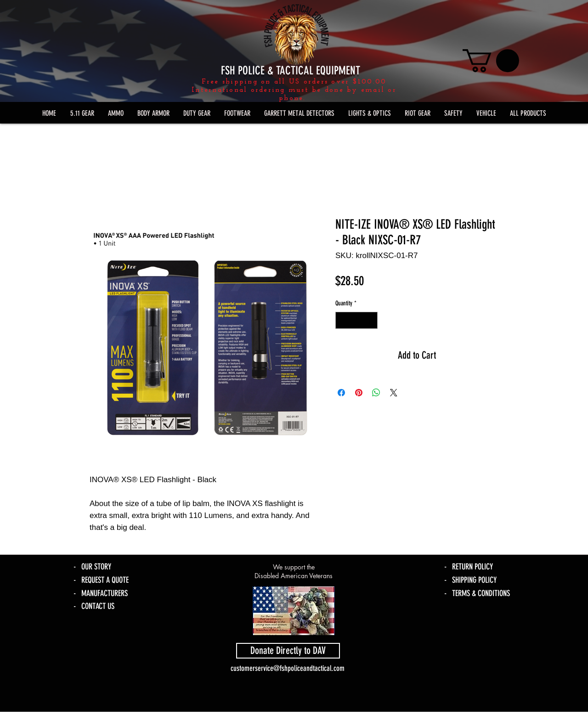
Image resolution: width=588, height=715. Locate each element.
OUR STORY (96, 567)
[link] (491, 61)
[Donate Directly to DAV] (288, 651)
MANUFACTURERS (105, 593)
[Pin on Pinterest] (359, 393)
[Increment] (370, 320)
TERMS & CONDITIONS (481, 593)
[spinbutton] (356, 320)
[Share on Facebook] (341, 393)
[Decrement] (342, 320)
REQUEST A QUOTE (105, 580)
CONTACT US (98, 606)
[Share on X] (394, 393)
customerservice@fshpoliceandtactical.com (288, 668)
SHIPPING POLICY (474, 580)
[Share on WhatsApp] (376, 393)
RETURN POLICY (472, 567)
